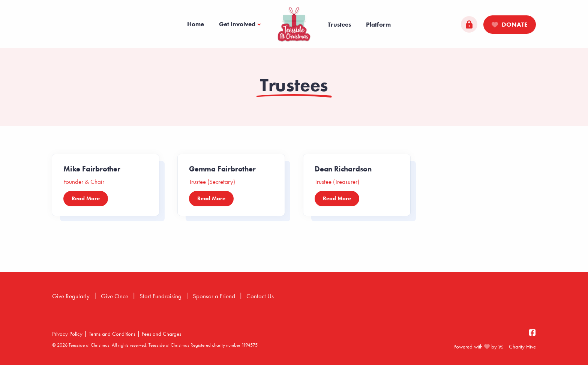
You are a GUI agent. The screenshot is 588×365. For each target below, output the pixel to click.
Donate (510, 24)
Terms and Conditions (112, 334)
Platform (378, 24)
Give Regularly (71, 296)
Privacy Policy (67, 334)
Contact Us (260, 296)
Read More (86, 198)
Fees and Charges (161, 334)
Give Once (115, 296)
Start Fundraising (160, 296)
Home (196, 24)
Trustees (339, 24)
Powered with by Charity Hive (495, 347)
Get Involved (237, 24)
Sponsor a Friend (214, 296)
